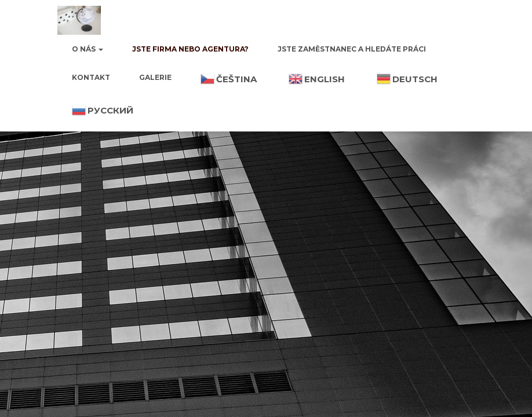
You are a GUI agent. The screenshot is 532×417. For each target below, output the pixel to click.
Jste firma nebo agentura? (190, 49)
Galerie (155, 77)
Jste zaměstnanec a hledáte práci (352, 49)
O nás (88, 49)
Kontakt (91, 77)
